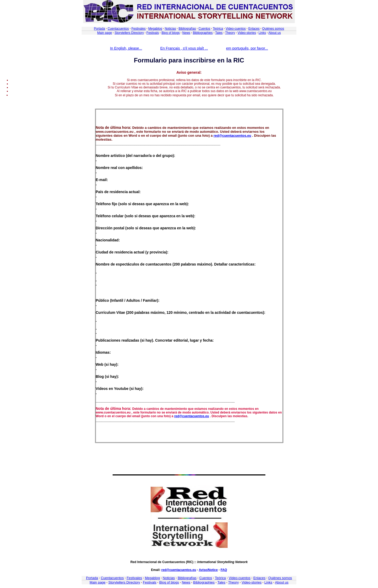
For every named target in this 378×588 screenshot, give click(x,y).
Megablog (155, 29)
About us (274, 33)
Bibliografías (187, 29)
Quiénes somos (273, 29)
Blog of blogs (170, 33)
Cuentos (204, 29)
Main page (104, 33)
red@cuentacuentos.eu (232, 136)
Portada (99, 29)
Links (262, 33)
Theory (230, 33)
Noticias (170, 29)
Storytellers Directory (129, 33)
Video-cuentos (236, 29)
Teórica (218, 29)
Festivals (153, 33)
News (186, 33)
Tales (219, 33)
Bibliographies (203, 33)
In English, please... (126, 48)
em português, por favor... (247, 48)
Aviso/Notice (208, 570)
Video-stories (247, 33)
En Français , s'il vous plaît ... (184, 48)
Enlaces (254, 29)
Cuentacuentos (118, 29)
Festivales (139, 29)
